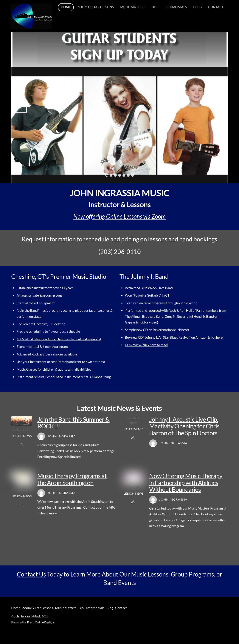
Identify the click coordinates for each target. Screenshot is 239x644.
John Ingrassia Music (28, 616)
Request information (49, 239)
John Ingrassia (62, 436)
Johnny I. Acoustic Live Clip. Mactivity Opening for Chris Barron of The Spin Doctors (184, 426)
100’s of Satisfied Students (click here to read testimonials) (59, 339)
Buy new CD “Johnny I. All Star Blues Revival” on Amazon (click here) (174, 337)
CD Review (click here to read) (146, 345)
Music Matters (133, 7)
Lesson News (22, 436)
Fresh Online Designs (41, 622)
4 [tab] (120, 175)
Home (66, 7)
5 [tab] (124, 175)
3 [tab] (115, 175)
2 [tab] (111, 175)
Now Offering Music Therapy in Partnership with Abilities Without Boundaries (186, 483)
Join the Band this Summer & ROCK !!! (73, 423)
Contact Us (31, 574)
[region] (119, 107)
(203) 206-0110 (120, 252)
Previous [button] (21, 107)
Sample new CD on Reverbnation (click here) (157, 330)
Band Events (134, 429)
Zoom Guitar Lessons (96, 7)
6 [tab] (128, 175)
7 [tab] (132, 175)
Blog (197, 7)
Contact (216, 7)
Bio (155, 7)
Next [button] (218, 107)
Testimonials (175, 7)
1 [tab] (107, 175)
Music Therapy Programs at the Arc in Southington (72, 479)
